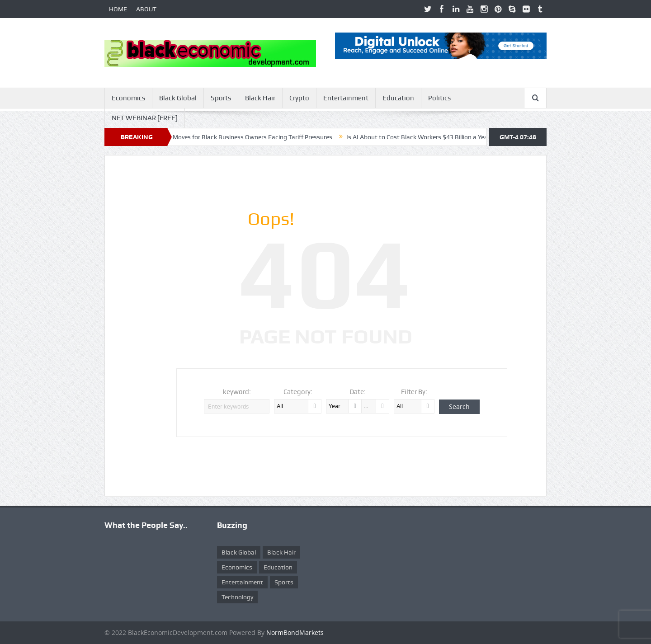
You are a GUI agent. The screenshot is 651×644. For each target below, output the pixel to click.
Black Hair (260, 98)
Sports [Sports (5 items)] (284, 582)
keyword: (237, 392)
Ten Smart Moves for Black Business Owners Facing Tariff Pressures (243, 137)
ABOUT (146, 9)
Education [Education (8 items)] (278, 567)
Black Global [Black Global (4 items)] (239, 552)
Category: (298, 392)
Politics (439, 98)
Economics (128, 98)
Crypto (299, 98)
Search (459, 407)
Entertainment (346, 98)
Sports (221, 98)
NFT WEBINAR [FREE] (145, 118)
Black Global (178, 98)
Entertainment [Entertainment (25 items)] (242, 582)
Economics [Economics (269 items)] (237, 567)
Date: (358, 392)
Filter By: (414, 392)
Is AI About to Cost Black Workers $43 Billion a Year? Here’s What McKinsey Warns (468, 137)
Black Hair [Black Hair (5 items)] (281, 552)
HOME (118, 9)
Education (398, 98)
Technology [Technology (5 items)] (237, 597)
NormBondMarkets (295, 632)
